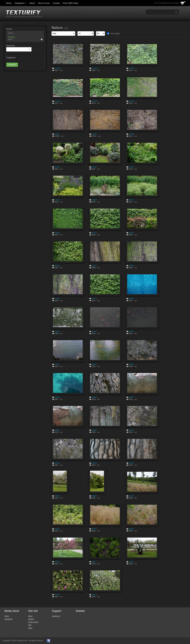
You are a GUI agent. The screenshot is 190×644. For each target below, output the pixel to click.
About (32, 3)
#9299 (94, 266)
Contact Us (56, 616)
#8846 (131, 299)
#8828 (94, 496)
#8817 (94, 562)
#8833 (57, 463)
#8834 (131, 430)
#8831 (131, 463)
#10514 (132, 101)
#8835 (94, 430)
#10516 (58, 101)
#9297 (57, 299)
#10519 (58, 68)
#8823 (131, 496)
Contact (56, 3)
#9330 (57, 200)
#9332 (94, 167)
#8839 (57, 397)
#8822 (57, 529)
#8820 (94, 529)
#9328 (131, 200)
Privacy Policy (33, 622)
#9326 (57, 233)
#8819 (131, 529)
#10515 (95, 101)
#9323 (57, 266)
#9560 (94, 134)
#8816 (131, 562)
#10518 (95, 68)
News (30, 628)
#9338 (57, 167)
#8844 (94, 332)
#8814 (94, 595)
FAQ (30, 625)
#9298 (131, 266)
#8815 (57, 595)
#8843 (131, 332)
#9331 (131, 167)
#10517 (132, 68)
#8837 (131, 397)
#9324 (131, 233)
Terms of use (44, 3)
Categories (21, 3)
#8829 (57, 496)
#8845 (57, 332)
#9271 (94, 299)
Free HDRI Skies (71, 3)
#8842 (94, 364)
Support (31, 619)
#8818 (57, 562)
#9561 (57, 134)
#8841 (57, 364)
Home (9, 3)
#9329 (94, 200)
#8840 (131, 364)
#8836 (57, 430)
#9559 (131, 134)
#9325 (94, 233)
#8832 (94, 463)
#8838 (94, 397)
